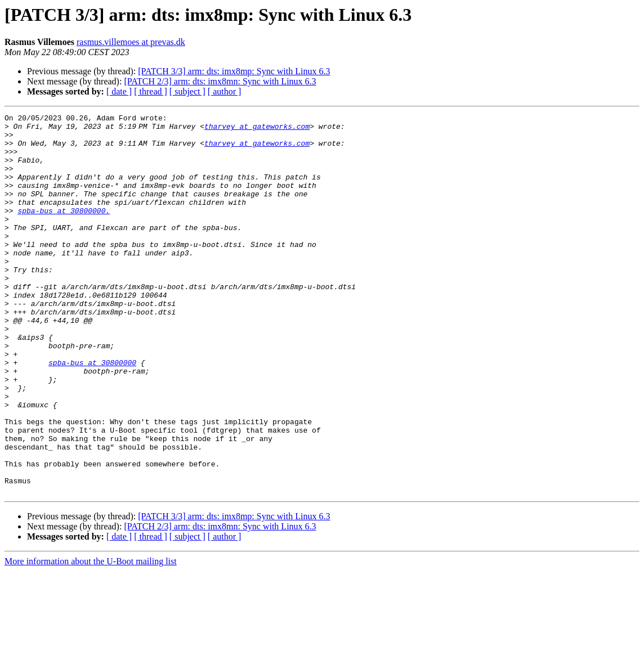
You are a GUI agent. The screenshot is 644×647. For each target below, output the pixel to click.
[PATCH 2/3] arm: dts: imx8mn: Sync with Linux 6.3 (220, 81)
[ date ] (119, 91)
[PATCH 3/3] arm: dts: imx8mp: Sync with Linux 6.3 (234, 71)
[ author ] (225, 91)
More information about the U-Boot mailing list (91, 637)
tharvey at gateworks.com (259, 129)
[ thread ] (151, 91)
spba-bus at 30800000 (92, 413)
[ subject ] (187, 91)
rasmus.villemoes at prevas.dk (131, 42)
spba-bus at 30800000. (64, 231)
